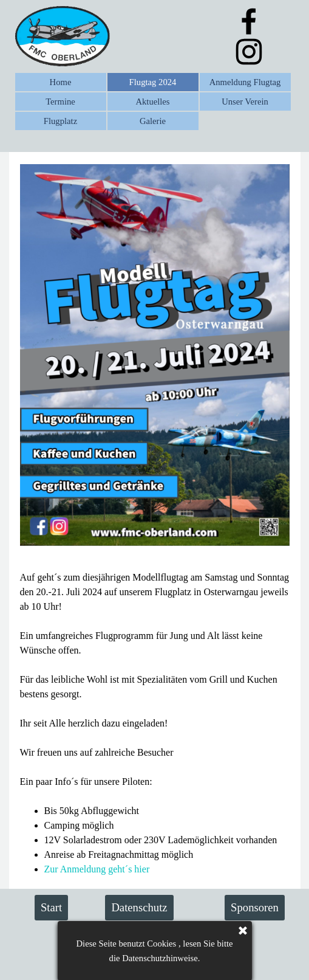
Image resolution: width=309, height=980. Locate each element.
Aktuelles (152, 102)
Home (61, 82)
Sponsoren (255, 907)
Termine (60, 102)
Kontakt (200, 938)
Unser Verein (245, 102)
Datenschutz (139, 907)
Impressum (115, 938)
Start (51, 907)
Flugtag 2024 (153, 82)
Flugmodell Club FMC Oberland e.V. (142, 963)
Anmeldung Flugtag (245, 82)
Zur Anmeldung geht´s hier (97, 869)
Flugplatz (60, 121)
